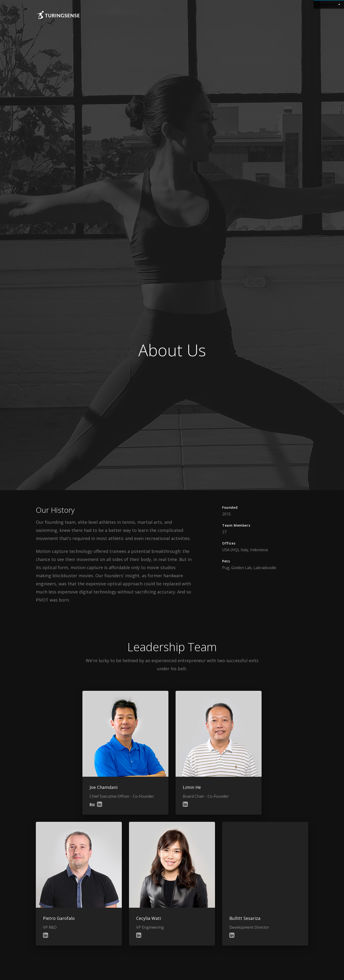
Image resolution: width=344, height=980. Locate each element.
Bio (92, 804)
